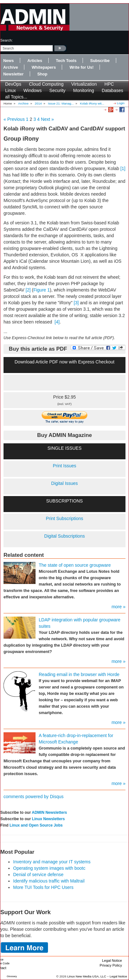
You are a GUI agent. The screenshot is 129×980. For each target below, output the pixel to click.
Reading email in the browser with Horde (79, 674)
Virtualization (84, 84)
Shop (42, 74)
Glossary (12, 976)
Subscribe (100, 61)
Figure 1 (41, 290)
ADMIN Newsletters (49, 813)
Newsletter (13, 74)
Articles (35, 61)
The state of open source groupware (75, 565)
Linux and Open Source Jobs (36, 825)
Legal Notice (112, 961)
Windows (32, 90)
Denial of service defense (38, 875)
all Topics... (16, 97)
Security (57, 90)
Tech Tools (66, 61)
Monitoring (84, 90)
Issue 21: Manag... (61, 103)
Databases (113, 90)
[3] (76, 303)
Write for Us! (81, 67)
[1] (123, 168)
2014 (38, 103)
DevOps (13, 84)
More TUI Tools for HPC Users (43, 887)
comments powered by (34, 797)
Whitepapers (44, 67)
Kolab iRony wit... (92, 103)
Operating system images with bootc (49, 868)
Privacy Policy (111, 965)
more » (118, 607)
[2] (28, 290)
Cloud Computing (46, 84)
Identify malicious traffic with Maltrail (49, 881)
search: (7, 40)
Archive (11, 67)
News (8, 61)
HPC (109, 84)
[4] (57, 322)
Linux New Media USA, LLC (87, 976)
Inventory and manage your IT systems (52, 862)
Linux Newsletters (48, 819)
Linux (10, 90)
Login (121, 103)
